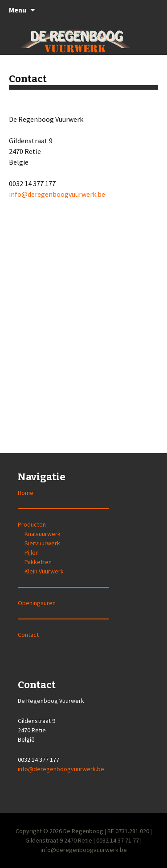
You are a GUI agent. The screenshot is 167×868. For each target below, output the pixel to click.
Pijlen (32, 552)
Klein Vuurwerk (44, 571)
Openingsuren (37, 603)
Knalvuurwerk (43, 534)
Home (26, 493)
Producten (32, 524)
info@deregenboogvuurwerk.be (57, 194)
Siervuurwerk (42, 543)
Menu (18, 10)
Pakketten (38, 562)
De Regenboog (83, 831)
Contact (28, 635)
